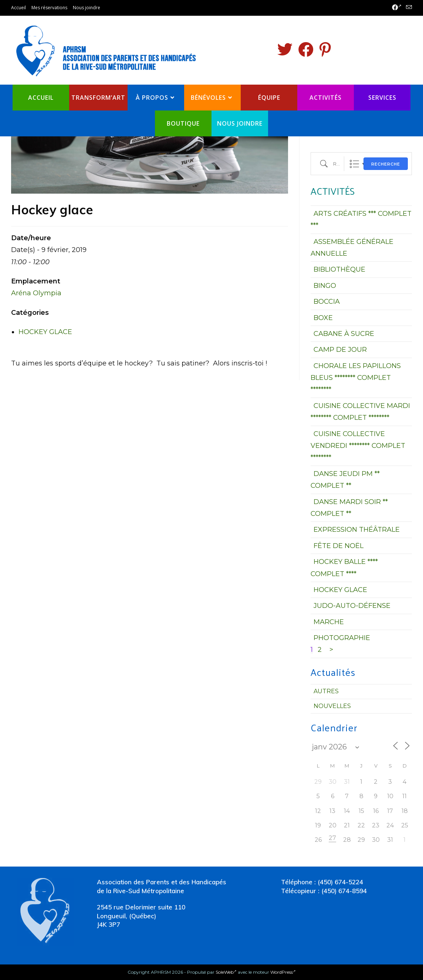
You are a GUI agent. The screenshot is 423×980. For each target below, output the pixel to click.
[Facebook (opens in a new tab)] (397, 8)
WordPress (283, 972)
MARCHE (329, 622)
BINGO (325, 286)
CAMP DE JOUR (340, 350)
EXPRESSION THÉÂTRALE (357, 530)
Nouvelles (332, 706)
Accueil (18, 8)
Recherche (386, 164)
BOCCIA (327, 302)
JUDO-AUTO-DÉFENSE (352, 606)
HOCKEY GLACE (45, 332)
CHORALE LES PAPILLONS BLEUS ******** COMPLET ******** (356, 378)
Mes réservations (49, 8)
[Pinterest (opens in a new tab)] (325, 50)
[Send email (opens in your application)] (408, 8)
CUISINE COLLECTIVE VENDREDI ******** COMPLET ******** (358, 446)
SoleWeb (226, 972)
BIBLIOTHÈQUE (339, 269)
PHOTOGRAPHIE (342, 638)
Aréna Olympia (36, 293)
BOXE (323, 318)
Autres (326, 691)
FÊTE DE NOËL (339, 546)
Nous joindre (87, 8)
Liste (354, 164)
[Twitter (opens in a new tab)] (285, 50)
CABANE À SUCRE (344, 334)
